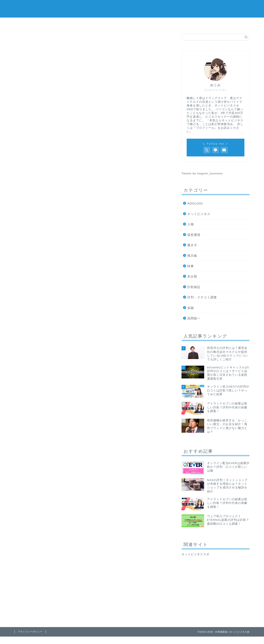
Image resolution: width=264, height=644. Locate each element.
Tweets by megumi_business (202, 173)
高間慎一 (194, 318)
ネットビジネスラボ (195, 554)
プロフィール (230, 23)
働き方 (192, 245)
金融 (191, 308)
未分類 (192, 276)
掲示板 (191, 23)
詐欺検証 (34, 23)
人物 (191, 224)
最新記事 (34, 185)
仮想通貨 (152, 23)
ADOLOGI (195, 203)
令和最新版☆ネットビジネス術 (132, 8)
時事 (152, 185)
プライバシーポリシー (30, 632)
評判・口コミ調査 (73, 23)
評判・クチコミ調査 (113, 185)
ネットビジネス (113, 23)
